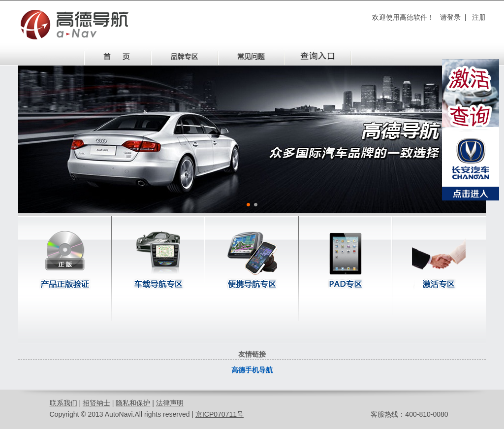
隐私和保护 (133, 403)
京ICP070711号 (220, 414)
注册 (479, 17)
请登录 (450, 17)
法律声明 (170, 403)
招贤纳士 (96, 403)
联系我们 (63, 403)
